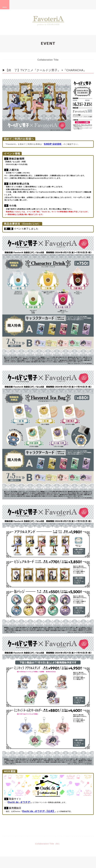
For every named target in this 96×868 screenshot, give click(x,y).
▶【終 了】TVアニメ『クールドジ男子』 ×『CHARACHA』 (44, 70)
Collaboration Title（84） (48, 844)
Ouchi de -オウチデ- (19, 802)
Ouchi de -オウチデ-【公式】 (39, 811)
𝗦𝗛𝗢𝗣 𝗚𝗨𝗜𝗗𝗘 (53, 144)
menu (5, 5)
